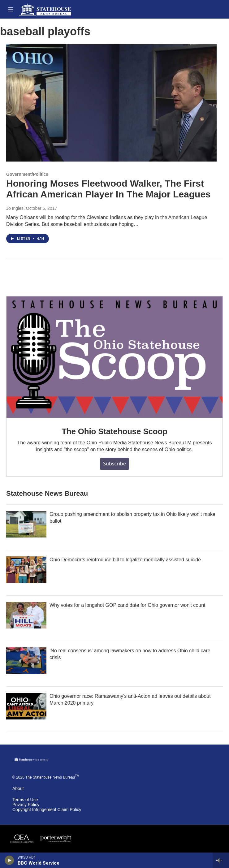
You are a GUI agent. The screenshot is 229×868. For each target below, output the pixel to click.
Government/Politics (27, 174)
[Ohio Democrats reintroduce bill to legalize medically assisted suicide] (26, 570)
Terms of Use (25, 800)
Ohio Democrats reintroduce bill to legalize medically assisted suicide (125, 560)
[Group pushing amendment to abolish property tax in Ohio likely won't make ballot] (26, 524)
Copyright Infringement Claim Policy (47, 810)
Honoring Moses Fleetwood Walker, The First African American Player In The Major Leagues (108, 189)
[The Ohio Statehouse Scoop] (114, 357)
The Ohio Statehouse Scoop (114, 431)
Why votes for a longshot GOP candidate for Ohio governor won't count (127, 605)
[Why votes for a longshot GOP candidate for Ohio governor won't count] (26, 615)
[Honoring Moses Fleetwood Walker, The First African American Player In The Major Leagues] (111, 103)
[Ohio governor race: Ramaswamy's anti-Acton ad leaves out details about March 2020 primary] (26, 706)
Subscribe (114, 464)
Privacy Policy (26, 805)
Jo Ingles (15, 208)
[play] (9, 860)
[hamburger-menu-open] (11, 9)
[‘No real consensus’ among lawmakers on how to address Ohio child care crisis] (26, 661)
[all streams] (221, 860)
